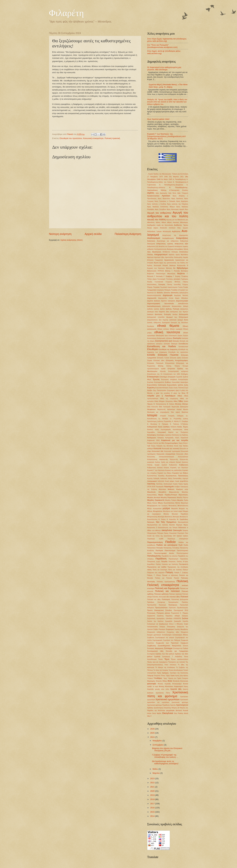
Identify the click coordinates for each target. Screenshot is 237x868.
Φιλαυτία (159, 681)
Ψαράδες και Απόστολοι (156, 711)
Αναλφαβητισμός (168, 238)
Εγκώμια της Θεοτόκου (179, 323)
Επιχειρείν (172, 377)
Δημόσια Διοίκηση (154, 301)
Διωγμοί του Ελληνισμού (177, 317)
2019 (153, 795)
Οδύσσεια (182, 528)
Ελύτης (161, 366)
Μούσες (166, 514)
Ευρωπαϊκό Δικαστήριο (180, 382)
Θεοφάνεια (151, 409)
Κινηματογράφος (171, 443)
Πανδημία (159, 550)
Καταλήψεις (152, 435)
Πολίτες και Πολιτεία (164, 578)
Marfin (159, 713)
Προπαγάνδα (152, 605)
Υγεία (172, 676)
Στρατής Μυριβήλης (181, 629)
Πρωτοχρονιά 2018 (181, 610)
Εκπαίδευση (183, 344)
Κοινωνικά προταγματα (172, 451)
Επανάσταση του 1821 (172, 374)
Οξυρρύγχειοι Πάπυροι (155, 533)
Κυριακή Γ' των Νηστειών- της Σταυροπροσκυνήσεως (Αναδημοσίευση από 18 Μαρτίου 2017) (166, 136)
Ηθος (176, 401)
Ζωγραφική (171, 390)
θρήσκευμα (171, 409)
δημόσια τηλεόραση (168, 301)
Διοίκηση (150, 314)
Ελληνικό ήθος (159, 361)
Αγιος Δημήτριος (182, 201)
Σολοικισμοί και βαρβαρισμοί (158, 624)
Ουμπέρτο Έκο (183, 533)
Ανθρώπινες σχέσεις (165, 244)
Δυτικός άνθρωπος (154, 323)
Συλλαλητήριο (167, 635)
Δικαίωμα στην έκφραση (156, 312)
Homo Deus (152, 713)
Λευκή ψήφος (170, 481)
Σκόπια (185, 618)
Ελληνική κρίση (175, 358)
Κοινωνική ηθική (182, 454)
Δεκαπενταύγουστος (154, 295)
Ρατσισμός (151, 613)
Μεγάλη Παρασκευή (168, 497)
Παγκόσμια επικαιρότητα (178, 539)
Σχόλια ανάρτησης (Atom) (71, 240)
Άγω (187, 209)
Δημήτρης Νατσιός (181, 295)
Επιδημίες (185, 374)
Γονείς (186, 287)
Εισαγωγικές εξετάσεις (165, 338)
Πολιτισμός (166, 599)
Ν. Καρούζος (171, 519)
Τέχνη (167, 659)
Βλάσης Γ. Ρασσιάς (173, 271)
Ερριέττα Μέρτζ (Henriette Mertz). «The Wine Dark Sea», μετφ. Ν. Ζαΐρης (168, 86)
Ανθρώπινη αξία (181, 244)
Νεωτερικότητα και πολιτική (157, 525)
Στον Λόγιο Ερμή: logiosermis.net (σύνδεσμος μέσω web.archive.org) (167, 40)
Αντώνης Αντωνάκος (175, 249)
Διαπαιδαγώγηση (154, 306)
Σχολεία (157, 657)
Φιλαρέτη (66, 13)
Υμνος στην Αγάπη (182, 676)
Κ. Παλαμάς (164, 424)
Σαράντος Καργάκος (165, 616)
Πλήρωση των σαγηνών (156, 573)
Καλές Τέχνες (183, 427)
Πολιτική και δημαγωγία (167, 588)
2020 (153, 791)
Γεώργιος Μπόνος (173, 282)
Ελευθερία (153, 349)
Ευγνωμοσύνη (159, 382)
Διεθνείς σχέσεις (153, 309)
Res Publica (179, 713)
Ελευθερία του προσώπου (71, 138)
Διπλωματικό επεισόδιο (156, 317)
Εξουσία (163, 371)
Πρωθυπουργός (183, 608)
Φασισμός (151, 681)
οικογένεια (167, 530)
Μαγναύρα (162, 489)
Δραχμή (180, 320)
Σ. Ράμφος (184, 613)
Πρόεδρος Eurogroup (156, 602)
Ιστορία (152, 415)
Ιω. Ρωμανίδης (176, 419)
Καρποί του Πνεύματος (178, 432)
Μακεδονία (151, 492)
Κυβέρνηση (184, 465)
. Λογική (150, 174)
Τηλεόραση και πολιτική (177, 662)
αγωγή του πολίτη (156, 219)
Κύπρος (166, 468)
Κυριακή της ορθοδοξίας (174, 470)
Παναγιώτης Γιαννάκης (171, 548)
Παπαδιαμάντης (154, 556)
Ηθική (180, 396)
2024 (153, 737)
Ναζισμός (151, 522)
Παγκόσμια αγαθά (155, 539)
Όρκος (166, 533)
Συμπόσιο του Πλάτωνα (172, 640)
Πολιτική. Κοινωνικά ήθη (161, 597)
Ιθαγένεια (185, 412)
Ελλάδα (151, 355)
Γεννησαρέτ (161, 279)
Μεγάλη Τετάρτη (171, 500)
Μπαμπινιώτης (152, 517)
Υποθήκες (158, 678)
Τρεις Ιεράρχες (163, 673)
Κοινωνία (157, 448)
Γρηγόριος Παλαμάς (164, 290)
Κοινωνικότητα (183, 457)
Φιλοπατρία (184, 681)
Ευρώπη (151, 388)
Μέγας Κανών (152, 503)
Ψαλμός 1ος (184, 708)
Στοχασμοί (170, 629)
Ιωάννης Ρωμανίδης (164, 421)
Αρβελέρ (172, 255)
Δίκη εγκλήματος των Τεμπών (177, 312)
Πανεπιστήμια (170, 550)
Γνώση (180, 287)
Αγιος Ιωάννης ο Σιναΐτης (157, 204)
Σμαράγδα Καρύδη (181, 621)
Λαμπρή (185, 478)
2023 (153, 778)
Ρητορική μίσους (163, 613)
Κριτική (178, 462)
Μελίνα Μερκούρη (182, 503)
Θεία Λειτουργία (165, 407)
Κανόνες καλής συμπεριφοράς (159, 430)
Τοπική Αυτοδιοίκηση (176, 670)
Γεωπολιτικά (159, 282)
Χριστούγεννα (182, 705)
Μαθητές (171, 489)
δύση (186, 320)
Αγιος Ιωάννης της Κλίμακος (178, 204)
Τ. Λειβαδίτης (177, 657)
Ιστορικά (163, 416)
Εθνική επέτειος (163, 329)
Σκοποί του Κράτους (155, 621)
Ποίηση (169, 572)
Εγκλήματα (166, 323)
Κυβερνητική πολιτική (155, 468)
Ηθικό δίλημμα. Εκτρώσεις (164, 401)
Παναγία (160, 548)
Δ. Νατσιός (159, 293)
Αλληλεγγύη (167, 232)
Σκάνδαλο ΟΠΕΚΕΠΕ (173, 619)
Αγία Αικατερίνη (161, 193)
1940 (166, 177)
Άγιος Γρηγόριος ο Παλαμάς (165, 201)
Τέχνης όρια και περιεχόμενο (157, 662)
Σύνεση (185, 646)
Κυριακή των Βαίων (165, 473)
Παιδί (181, 545)
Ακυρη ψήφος (153, 228)
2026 (153, 729)
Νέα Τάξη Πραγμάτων (166, 522)
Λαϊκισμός (164, 478)
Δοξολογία (173, 320)
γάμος (155, 279)
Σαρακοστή (151, 616)
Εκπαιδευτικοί (183, 347)
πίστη (149, 570)
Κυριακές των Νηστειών (179, 468)
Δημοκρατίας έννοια (166, 298)
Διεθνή (162, 309)
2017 (153, 804)
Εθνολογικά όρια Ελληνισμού (166, 336)
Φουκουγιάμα (177, 684)
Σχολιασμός (166, 657)
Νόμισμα (179, 525)
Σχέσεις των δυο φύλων (165, 654)
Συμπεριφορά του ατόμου (165, 638)
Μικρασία (174, 509)
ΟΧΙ (174, 536)
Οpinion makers (182, 536)
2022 (153, 783)
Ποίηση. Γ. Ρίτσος (154, 575)
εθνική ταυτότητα (167, 332)
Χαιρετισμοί (178, 686)
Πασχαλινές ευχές (154, 562)
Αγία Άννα (172, 193)
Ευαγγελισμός (183, 380)
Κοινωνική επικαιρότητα (93, 138)
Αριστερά (150, 257)
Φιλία (170, 681)
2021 (153, 787)
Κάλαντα (174, 427)
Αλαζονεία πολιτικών (168, 228)
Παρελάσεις (184, 559)
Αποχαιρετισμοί (161, 254)
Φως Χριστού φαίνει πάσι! (158, 119)
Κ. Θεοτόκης (152, 424)
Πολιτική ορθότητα (162, 594)
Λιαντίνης (151, 484)
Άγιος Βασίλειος (177, 199)
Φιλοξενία (176, 681)
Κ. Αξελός (175, 421)
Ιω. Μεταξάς (163, 419)
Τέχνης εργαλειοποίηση (179, 659)
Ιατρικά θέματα (182, 409)
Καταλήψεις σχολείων (164, 435)
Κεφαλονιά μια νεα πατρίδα (175, 440)
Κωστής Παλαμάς (153, 478)
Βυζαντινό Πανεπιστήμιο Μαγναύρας (161, 274)
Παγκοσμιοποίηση (155, 542)
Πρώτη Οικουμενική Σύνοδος (160, 610)
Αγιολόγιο (166, 196)
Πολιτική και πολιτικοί (167, 591)
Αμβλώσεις (176, 231)
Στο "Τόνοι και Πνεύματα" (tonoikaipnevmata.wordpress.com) (162, 46)
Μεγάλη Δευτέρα (154, 497)
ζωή (177, 390)
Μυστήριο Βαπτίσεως (165, 517)
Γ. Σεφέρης (168, 276)
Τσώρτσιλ (157, 676)
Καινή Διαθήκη (164, 427)
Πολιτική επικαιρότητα (163, 585)
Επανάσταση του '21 (155, 374)
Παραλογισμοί (173, 559)
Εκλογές (176, 341)
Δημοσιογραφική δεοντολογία (161, 303)
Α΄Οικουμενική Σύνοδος (179, 190)
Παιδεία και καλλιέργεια (167, 545)
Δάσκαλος (175, 293)
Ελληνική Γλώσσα (168, 355)
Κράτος (158, 462)
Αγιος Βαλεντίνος (164, 199)
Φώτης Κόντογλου (166, 686)
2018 (153, 799)
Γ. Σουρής (177, 276)
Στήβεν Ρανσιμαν (159, 629)
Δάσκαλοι (167, 293)
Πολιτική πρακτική (112, 138)
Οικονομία (177, 530)
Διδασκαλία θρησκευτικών (172, 306)
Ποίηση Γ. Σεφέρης (181, 573)
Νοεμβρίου (157, 741)
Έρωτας (156, 379)
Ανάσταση (151, 241)
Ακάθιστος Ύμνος (181, 225)
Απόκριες (175, 252)
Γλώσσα (156, 287)
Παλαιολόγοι (151, 548)
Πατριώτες (172, 562)
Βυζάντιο (181, 273)
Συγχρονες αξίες (173, 632)
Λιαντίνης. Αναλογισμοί (164, 484)
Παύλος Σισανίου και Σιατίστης (167, 564)
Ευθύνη (168, 382)
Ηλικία (186, 401)
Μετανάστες (173, 506)
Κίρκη (181, 443)
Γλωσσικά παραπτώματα (169, 287)
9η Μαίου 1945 (167, 179)
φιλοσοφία (152, 684)
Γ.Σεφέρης (185, 276)
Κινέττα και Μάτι (159, 443)
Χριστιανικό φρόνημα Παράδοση (158, 705)
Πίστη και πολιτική (175, 570)
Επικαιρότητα (153, 377)
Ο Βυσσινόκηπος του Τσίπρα (167, 528)
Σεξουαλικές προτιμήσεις (156, 619)
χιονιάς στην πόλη (162, 689)
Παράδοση (161, 559)
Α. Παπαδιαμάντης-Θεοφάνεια (171, 185)
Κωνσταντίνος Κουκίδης (156, 476)
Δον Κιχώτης (164, 320)
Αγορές (182, 209)
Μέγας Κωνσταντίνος (166, 503)
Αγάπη (151, 193)
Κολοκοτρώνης (152, 459)
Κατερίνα (161, 438)
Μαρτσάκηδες (183, 495)
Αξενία (186, 249)
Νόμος (186, 525)
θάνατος (178, 404)
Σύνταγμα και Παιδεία (181, 648)
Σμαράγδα (169, 621)
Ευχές (171, 388)
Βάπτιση (169, 268)
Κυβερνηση (173, 465)
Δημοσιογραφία (182, 301)
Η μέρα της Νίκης (178, 393)
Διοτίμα (175, 314)
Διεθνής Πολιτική (172, 309)
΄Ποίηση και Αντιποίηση (180, 174)
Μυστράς (176, 517)
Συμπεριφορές (157, 640)
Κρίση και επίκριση (168, 462)
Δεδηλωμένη (184, 293)
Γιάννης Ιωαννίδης (174, 285)
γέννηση (177, 279)
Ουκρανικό (173, 533)
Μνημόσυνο (158, 511)
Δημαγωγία (168, 295)
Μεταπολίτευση (183, 506)
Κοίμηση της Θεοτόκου (165, 446)
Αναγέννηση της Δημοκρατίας (175, 235)
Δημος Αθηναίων (182, 298)
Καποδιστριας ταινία (180, 430)
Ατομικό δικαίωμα (169, 265)
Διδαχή (186, 306)
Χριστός (173, 705)
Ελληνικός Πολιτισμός (155, 363)
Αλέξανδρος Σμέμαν (154, 232)
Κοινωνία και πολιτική (170, 449)
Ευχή (186, 388)
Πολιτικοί (184, 597)
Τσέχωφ (150, 676)
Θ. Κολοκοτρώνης (160, 404)
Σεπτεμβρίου (158, 745)
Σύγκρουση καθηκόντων (156, 632)
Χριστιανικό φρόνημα (180, 702)
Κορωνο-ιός (174, 459)
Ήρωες (150, 404)
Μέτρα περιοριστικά (154, 509)
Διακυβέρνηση (183, 304)
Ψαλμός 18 (175, 708)
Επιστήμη (163, 377)
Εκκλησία (177, 338)
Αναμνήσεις (182, 238)
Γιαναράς (162, 284)
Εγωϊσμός (151, 326)
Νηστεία (172, 525)
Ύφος (165, 678)
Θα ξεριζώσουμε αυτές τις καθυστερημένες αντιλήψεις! (165, 762)
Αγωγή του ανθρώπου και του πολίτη (168, 214)
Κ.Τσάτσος (184, 424)
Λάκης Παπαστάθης (175, 478)
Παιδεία (170, 542)
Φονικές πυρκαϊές (164, 684)
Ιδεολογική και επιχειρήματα (158, 412)
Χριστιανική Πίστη (163, 693)
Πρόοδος (185, 602)
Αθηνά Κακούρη (173, 222)
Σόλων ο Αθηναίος (176, 624)
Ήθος (181, 401)
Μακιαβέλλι (162, 492)
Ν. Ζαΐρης (162, 519)
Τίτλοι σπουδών (170, 665)
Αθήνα (164, 222)
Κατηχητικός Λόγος (172, 438)
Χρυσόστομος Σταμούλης (162, 708)
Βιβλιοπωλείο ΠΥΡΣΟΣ (156, 271)
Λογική (175, 484)
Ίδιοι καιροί (175, 412)
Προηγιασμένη (173, 602)
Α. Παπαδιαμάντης (179, 179)
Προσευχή (162, 605)
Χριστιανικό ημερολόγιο (167, 699)
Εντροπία (171, 369)
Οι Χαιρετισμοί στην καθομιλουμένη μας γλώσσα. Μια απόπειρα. (164, 68)
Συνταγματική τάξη (155, 651)
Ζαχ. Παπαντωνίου (160, 390)
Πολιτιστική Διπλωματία (180, 599)
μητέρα (166, 508)
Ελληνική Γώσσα (163, 358)
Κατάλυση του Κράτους (180, 435)
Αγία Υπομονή (183, 193)
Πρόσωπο (172, 608)
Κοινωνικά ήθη (158, 451)
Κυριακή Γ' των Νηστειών (156, 470)
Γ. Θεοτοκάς (158, 276)
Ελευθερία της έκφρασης (168, 349)
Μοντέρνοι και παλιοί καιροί (173, 511)
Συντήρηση (151, 654)
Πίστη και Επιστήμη (160, 570)
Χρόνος (150, 708)
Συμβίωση (151, 638)
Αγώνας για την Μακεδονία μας (177, 220)
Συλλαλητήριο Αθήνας (180, 635)
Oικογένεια (168, 713)
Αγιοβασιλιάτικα (153, 196)
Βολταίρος (185, 271)
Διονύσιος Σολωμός (163, 314)
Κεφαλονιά (184, 438)
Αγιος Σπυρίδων (160, 209)
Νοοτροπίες (151, 528)
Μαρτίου (156, 773)
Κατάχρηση (152, 438)
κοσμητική (151, 462)
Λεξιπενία (161, 481)
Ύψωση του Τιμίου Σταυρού (178, 678)
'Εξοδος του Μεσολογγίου (162, 174)
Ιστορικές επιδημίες (176, 416)
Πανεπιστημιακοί (182, 553)
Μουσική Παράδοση (180, 514)
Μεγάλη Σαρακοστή (156, 500)
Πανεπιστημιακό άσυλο (164, 553)
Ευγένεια (150, 382)
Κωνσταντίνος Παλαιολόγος (177, 476)
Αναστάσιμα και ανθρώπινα (168, 241)
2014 (153, 816)
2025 (153, 733)
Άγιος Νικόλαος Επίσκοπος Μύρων (161, 207)
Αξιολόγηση (157, 252)
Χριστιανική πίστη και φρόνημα (168, 694)
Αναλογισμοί (154, 238)
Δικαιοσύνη (184, 309)
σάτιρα (177, 616)
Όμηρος (185, 530)
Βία (174, 268)
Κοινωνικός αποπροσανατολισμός (161, 457)
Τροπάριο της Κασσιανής (179, 673)
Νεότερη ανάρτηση (60, 234)
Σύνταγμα (168, 648)
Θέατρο (185, 404)
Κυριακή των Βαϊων (180, 473)
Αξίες (149, 252)
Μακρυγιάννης (174, 492)
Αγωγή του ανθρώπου (159, 213)
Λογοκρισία (160, 487)
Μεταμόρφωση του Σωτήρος (157, 506)
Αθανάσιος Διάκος (154, 222)
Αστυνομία (157, 265)
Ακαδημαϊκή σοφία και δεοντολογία (160, 225)
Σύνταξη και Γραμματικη (177, 651)
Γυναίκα (174, 290)
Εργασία (179, 377)
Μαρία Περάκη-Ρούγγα (168, 495)
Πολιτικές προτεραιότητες (166, 582)
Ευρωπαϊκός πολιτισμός (157, 385)
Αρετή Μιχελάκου (182, 255)
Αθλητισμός (184, 222)
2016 (153, 808)
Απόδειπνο (166, 252)
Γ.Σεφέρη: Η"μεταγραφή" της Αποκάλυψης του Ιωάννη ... (165, 756)
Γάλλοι (149, 279)
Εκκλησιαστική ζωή (164, 341)
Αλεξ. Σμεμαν (183, 228)
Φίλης (165, 681)
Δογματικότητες (153, 320)
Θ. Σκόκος (171, 404)
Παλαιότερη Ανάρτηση (128, 234)
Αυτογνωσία (181, 265)
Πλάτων (185, 570)
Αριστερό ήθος (159, 257)
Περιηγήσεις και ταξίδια (157, 567)
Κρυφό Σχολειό (161, 465)
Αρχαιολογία (169, 260)
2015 (153, 812)
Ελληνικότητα (170, 363)
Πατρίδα (164, 561)
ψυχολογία (170, 710)
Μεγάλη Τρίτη (183, 500)
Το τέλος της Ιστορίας (161, 670)
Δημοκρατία (152, 298)
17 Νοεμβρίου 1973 (155, 177)
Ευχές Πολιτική (179, 388)
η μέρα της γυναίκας (162, 393)
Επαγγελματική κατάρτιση (178, 371)
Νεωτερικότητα (183, 522)
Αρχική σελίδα (93, 234)
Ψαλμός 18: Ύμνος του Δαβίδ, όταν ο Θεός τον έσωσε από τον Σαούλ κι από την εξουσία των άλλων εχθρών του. (167, 102)
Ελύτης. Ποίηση (173, 366)
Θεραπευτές (161, 409)
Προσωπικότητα (161, 608)
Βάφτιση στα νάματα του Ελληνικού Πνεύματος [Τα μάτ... (167, 749)
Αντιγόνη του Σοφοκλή (166, 246)
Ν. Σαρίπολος (183, 519)
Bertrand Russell (182, 711)
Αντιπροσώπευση (160, 249)
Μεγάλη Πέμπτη (182, 498)
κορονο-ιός (164, 459)
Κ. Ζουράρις (184, 421)
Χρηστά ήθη (176, 689)
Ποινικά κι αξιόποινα (170, 575)
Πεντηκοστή (183, 564)
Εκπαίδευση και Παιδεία (162, 346)
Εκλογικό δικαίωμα (170, 344)
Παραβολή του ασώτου (169, 556)
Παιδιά (186, 545)
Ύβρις (168, 676)
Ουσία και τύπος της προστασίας (160, 536)
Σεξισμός (185, 616)
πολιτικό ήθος (175, 597)
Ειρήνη (180, 336)
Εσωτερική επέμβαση (169, 380)
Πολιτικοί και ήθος (154, 599)
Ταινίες (161, 659)
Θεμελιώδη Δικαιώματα (180, 407)
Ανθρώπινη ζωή (153, 246)
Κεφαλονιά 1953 (153, 440)
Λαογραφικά (152, 481)
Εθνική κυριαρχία (176, 329)
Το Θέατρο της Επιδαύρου (165, 667)
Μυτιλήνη (183, 517)
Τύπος (163, 676)
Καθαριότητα (152, 427)
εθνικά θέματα (168, 326)
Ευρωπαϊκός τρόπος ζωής (178, 385)
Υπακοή (150, 678)
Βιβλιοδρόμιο (182, 268)
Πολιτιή (176, 578)
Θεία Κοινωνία (153, 407)
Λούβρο (177, 487)
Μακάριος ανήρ (182, 489)
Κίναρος (150, 443)
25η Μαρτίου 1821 (176, 177)
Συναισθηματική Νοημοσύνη (169, 646)
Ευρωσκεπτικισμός (162, 388)
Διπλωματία (183, 314)
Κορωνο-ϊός (184, 459)
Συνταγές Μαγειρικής (155, 648)
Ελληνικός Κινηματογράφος (177, 360)
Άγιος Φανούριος (173, 209)
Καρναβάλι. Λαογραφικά (157, 432)
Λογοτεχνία (169, 486)
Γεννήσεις (169, 279)
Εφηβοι (150, 390)
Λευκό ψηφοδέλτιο (182, 481)
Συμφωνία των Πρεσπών (167, 643)
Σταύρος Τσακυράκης (167, 627)
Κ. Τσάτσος (175, 424)
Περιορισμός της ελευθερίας (178, 567)
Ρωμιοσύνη (175, 613)
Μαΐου (155, 769)
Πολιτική (182, 581)
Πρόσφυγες (173, 605)
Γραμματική (152, 290)
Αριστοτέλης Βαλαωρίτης (174, 257)
